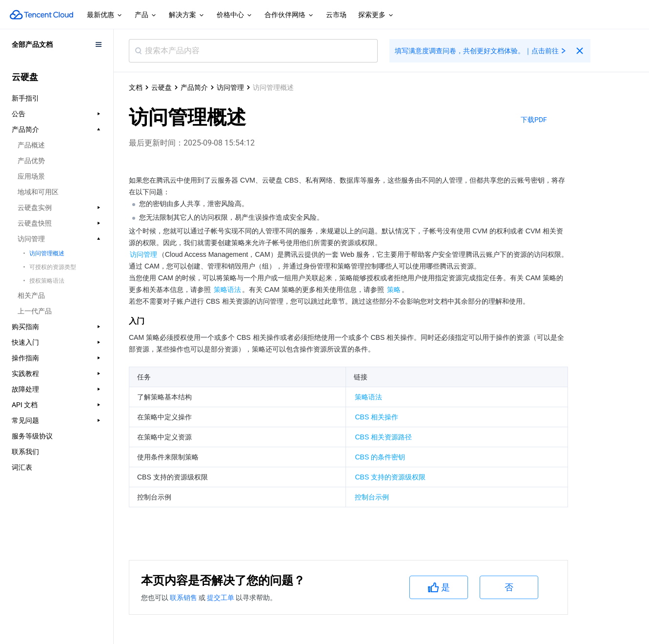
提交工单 (221, 598)
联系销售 (184, 598)
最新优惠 (105, 15)
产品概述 (31, 145)
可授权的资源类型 (53, 267)
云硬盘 (162, 87)
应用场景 (31, 176)
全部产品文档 (32, 44)
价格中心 (235, 15)
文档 (136, 87)
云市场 (336, 15)
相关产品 (31, 295)
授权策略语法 (47, 281)
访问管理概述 (47, 253)
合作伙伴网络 (289, 15)
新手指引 (25, 98)
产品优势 (31, 161)
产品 (146, 15)
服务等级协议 (32, 436)
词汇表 (22, 467)
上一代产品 (35, 311)
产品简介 (194, 87)
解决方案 (187, 15)
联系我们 (25, 452)
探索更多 (376, 15)
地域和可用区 (38, 192)
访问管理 (230, 87)
